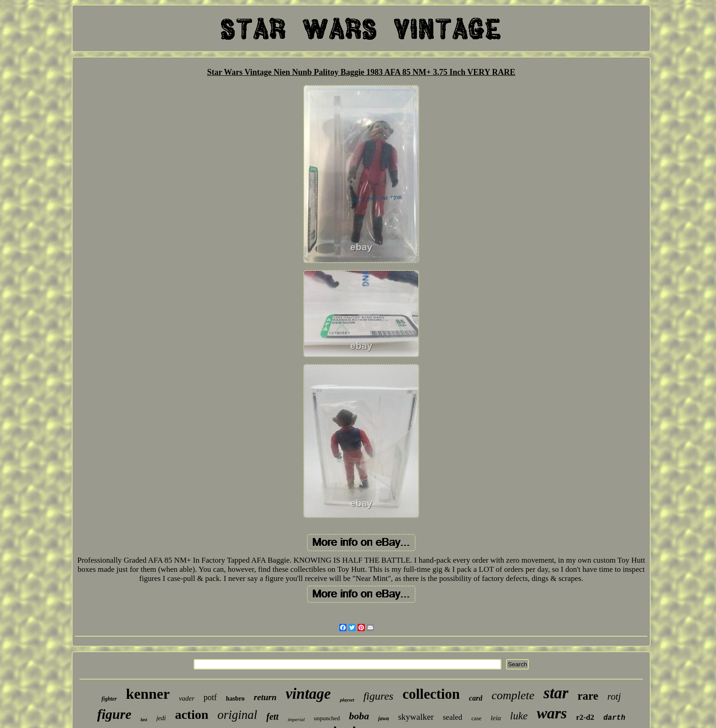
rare (588, 696)
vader (187, 698)
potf (210, 697)
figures (379, 696)
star (556, 693)
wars (552, 713)
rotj (614, 696)
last (144, 720)
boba (359, 716)
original (237, 715)
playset (347, 700)
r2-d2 (585, 717)
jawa (383, 718)
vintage (308, 694)
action (192, 715)
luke (519, 716)
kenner (148, 694)
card (476, 698)
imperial (296, 719)
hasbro (235, 699)
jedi (161, 718)
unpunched (327, 718)
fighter (109, 699)
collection (431, 694)
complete (513, 695)
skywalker (416, 717)
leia (496, 718)
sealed (453, 717)
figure (114, 714)
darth (614, 718)
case (476, 718)
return (265, 697)
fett (272, 717)
